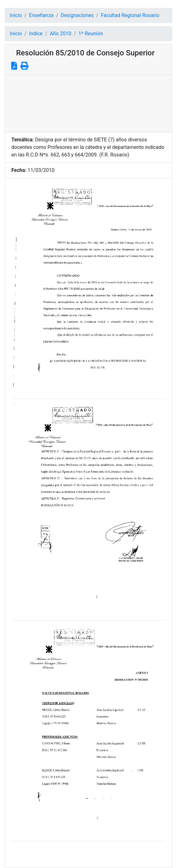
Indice (36, 34)
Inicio (16, 15)
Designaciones (77, 15)
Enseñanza (41, 15)
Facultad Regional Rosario (130, 15)
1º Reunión (91, 34)
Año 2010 (61, 34)
